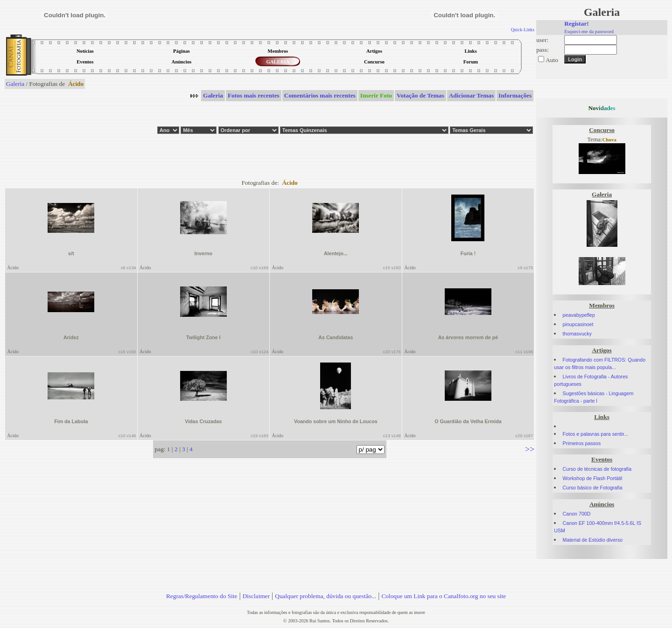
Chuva (609, 140)
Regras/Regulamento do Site (202, 596)
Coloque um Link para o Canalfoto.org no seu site (444, 596)
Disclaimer (256, 596)
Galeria (15, 84)
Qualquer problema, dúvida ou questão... (325, 596)
